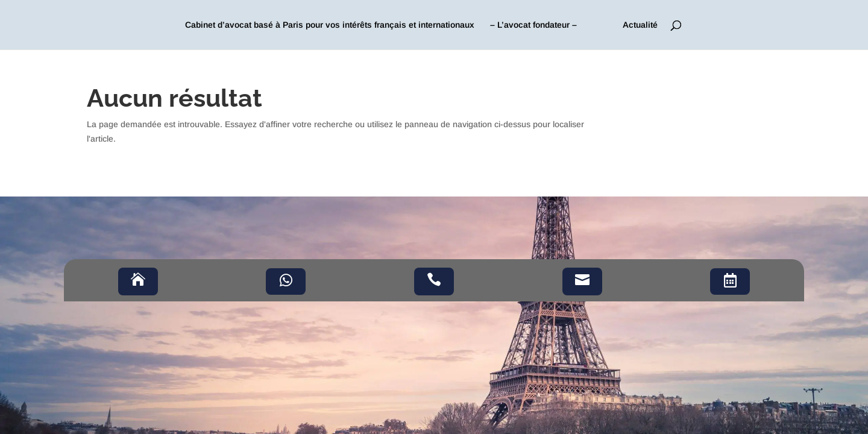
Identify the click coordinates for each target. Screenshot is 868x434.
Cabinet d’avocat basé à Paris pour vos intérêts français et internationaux (330, 25)
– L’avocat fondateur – (533, 25)
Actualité (640, 25)
